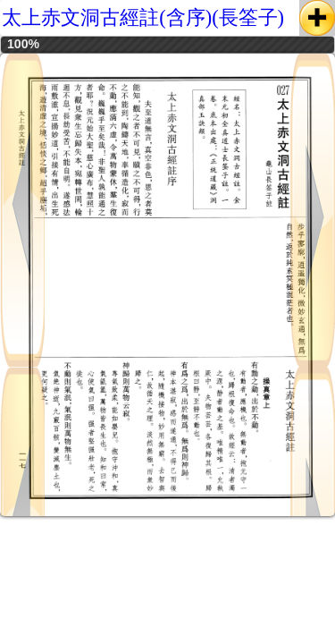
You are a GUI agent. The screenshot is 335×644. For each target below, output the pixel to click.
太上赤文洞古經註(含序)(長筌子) (143, 17)
